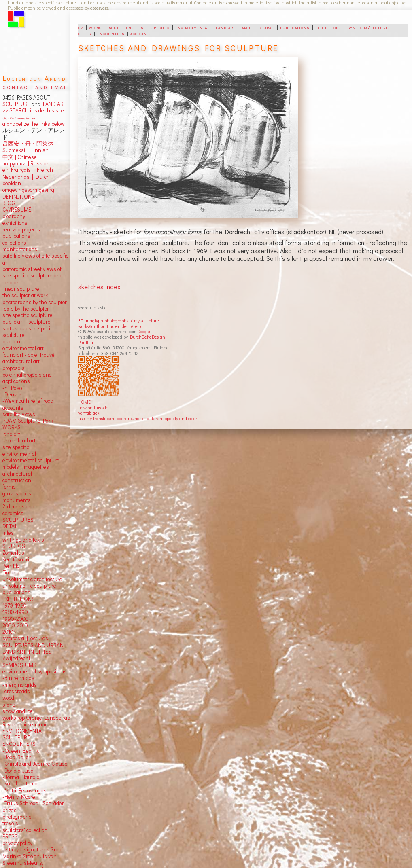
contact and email (36, 86)
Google (144, 331)
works (96, 27)
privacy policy (17, 843)
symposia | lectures (25, 638)
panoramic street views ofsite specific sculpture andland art (33, 276)
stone (9, 705)
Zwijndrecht (16, 658)
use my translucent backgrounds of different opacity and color (138, 418)
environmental (192, 27)
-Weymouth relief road (28, 401)
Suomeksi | (16, 150)
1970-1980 (15, 605)
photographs (17, 817)
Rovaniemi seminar (25, 724)
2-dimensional (19, 506)
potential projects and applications (27, 378)
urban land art (19, 440)
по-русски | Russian (26, 163)
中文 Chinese (20, 157)
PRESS (10, 836)
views (29, 414)
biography (14, 216)
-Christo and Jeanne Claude (35, 764)
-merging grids (20, 685)
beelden (12, 183)
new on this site (93, 408)
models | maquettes (26, 467)
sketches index (99, 287)
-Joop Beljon (17, 757)
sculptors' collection (25, 830)
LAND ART (53, 104)
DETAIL (11, 526)
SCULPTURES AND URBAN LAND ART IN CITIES (33, 648)
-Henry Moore (19, 797)
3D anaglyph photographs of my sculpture (119, 321)
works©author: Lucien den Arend (110, 326)
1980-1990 (15, 612)
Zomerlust (14, 553)
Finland (11, 572)
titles (8, 533)
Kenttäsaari (16, 559)
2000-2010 (15, 625)
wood (8, 698)
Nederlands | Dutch (26, 177)
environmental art (23, 348)
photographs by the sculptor (35, 302)
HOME (84, 402)
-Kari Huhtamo (20, 783)
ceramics (13, 513)
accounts (141, 33)
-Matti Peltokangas (24, 790)
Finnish (39, 150)
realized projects (21, 229)
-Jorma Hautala (21, 777)
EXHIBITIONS (19, 599)
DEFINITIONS (19, 197)
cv (81, 27)
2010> (9, 632)
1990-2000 (16, 619)
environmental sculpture (31, 460)
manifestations (20, 249)
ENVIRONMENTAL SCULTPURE (23, 734)
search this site (92, 308)
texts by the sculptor (26, 309)
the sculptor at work (25, 295)
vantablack (89, 413)
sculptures (122, 27)
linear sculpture (21, 289)
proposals (14, 368)
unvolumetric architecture (32, 579)
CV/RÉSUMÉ (17, 210)
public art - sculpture (27, 322)
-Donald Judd (18, 771)
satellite (12, 414)
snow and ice (18, 711)
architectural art (21, 361)
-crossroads (16, 691)
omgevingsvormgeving (28, 190)
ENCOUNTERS (19, 744)
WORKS (12, 427)
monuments (17, 500)
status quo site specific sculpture (29, 332)
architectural (258, 27)
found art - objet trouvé (29, 355)
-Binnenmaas (18, 678)
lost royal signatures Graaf (33, 849)
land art (226, 27)
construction (17, 480)
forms (9, 487)
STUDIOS (14, 546)
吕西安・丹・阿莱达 (28, 144)
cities (85, 33)
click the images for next (19, 118)
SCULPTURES (18, 520)
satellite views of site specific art (35, 259)
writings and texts (23, 540)
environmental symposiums (35, 671)
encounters (111, 33)
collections (14, 243)
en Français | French (28, 170)
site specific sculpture (28, 315)
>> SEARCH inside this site (33, 110)
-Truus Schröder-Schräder (33, 803)
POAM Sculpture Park (28, 421)
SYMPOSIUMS (19, 665)
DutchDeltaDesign (148, 337)
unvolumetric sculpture (29, 586)
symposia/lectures (369, 27)
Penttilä (86, 342)
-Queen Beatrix (21, 751)
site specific (155, 27)
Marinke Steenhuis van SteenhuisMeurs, (30, 860)
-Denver (12, 394)
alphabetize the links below (34, 124)
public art (13, 341)
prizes (10, 810)
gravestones (17, 493)
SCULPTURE (16, 104)
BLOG (9, 203)
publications (295, 27)
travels (10, 823)
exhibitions (328, 27)
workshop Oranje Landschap (36, 718)
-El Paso (12, 388)
